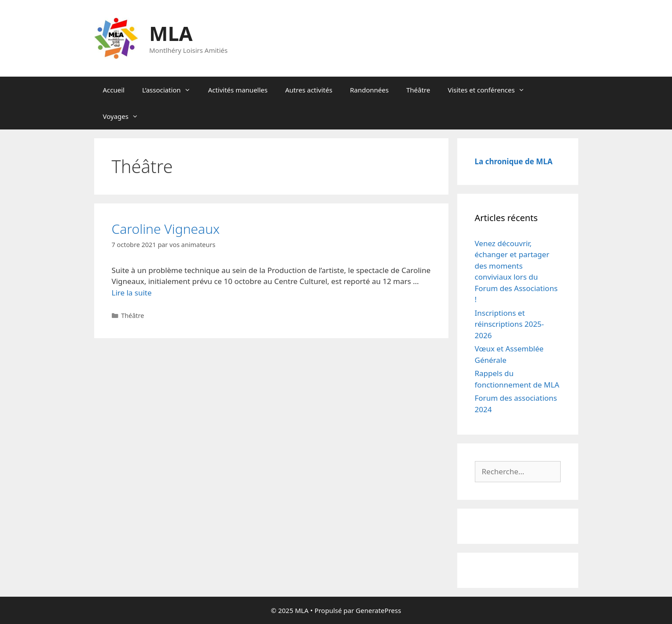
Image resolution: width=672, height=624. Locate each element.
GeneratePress (378, 610)
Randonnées (369, 90)
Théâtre (418, 90)
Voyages (125, 116)
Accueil (114, 90)
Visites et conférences (490, 90)
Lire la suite (132, 293)
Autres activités (309, 90)
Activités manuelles (238, 90)
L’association (171, 90)
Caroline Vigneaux (166, 229)
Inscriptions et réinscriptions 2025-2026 (510, 324)
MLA (171, 33)
